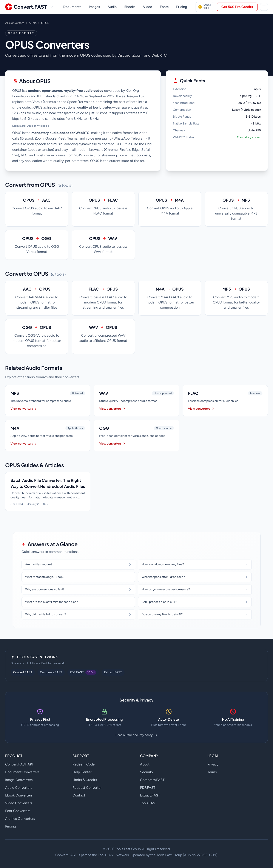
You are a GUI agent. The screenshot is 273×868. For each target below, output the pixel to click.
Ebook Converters (19, 795)
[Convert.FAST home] (26, 7)
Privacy (213, 764)
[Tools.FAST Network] (264, 7)
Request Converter (87, 788)
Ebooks (130, 7)
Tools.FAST (149, 803)
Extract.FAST (113, 672)
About (145, 764)
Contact (79, 795)
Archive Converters (20, 819)
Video (148, 7)
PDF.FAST (148, 788)
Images (94, 7)
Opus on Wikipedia (38, 126)
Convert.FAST (23, 672)
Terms (212, 772)
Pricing (182, 7)
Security (147, 772)
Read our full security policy (137, 735)
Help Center (82, 772)
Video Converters (19, 803)
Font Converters (18, 811)
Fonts (164, 7)
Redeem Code (84, 764)
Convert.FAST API (19, 764)
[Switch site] (52, 7)
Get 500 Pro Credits (237, 7)
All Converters (15, 23)
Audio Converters (19, 788)
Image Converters (19, 780)
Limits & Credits (85, 780)
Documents (72, 7)
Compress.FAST (51, 672)
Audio (112, 7)
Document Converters (22, 772)
